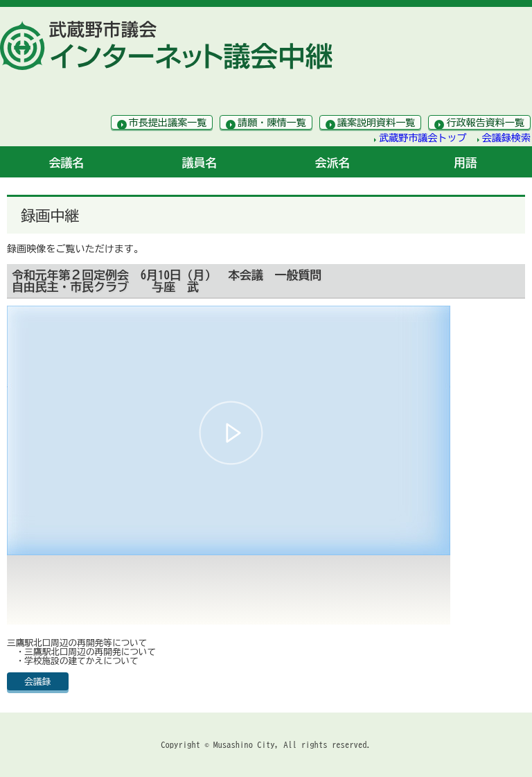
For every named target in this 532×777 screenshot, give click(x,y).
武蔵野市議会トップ (423, 138)
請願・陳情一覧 (272, 123)
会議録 (37, 682)
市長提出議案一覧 (168, 123)
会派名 (333, 163)
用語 (465, 163)
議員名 (200, 163)
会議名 (67, 163)
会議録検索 (506, 138)
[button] (231, 433)
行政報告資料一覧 (485, 123)
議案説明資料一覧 (376, 123)
